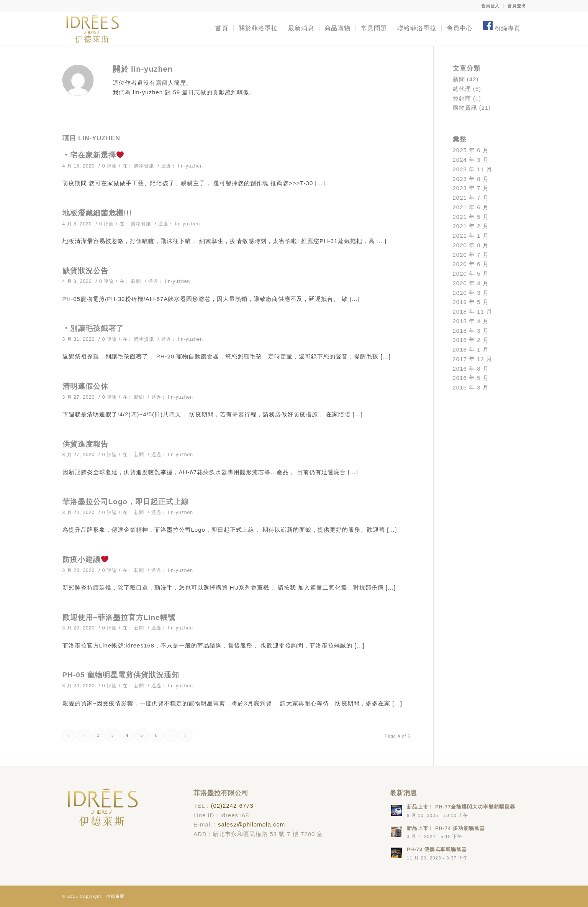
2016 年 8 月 (471, 369)
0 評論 (110, 166)
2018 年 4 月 (471, 321)
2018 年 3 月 (471, 331)
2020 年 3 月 (471, 293)
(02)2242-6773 (232, 806)
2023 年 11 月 (473, 169)
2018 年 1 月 (471, 349)
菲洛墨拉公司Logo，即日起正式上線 (126, 502)
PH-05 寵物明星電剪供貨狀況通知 (121, 675)
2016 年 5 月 (471, 378)
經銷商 (462, 98)
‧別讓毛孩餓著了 (93, 328)
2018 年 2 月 (471, 340)
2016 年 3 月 (471, 387)
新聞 (136, 281)
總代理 (462, 89)
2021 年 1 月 (471, 236)
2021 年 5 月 (471, 217)
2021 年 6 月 (471, 207)
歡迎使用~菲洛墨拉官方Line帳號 (119, 617)
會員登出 (517, 6)
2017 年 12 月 (473, 359)
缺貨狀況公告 (85, 271)
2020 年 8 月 (471, 245)
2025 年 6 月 (471, 150)
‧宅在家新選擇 (93, 155)
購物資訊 (144, 166)
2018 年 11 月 (473, 311)
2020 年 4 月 (471, 283)
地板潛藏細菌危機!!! (97, 213)
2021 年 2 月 (471, 226)
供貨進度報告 (85, 444)
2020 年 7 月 (471, 255)
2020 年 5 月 (471, 274)
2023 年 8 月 (471, 179)
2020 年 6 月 (471, 264)
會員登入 (490, 6)
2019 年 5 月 (471, 302)
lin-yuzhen (191, 166)
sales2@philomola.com (251, 824)
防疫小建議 (85, 559)
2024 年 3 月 (471, 160)
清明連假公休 (85, 386)
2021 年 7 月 (471, 198)
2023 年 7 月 (471, 188)
